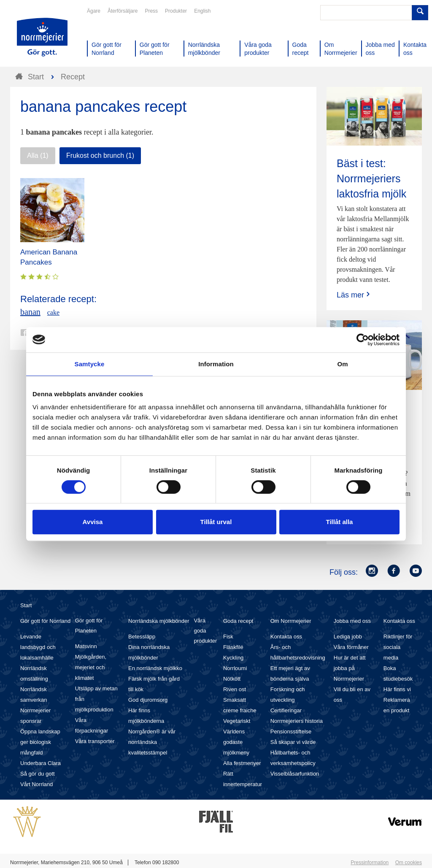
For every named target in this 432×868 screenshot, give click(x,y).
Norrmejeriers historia (297, 721)
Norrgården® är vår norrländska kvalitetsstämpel (152, 742)
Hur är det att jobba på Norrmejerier (350, 668)
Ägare (94, 11)
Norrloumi (235, 668)
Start (26, 605)
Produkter (176, 11)
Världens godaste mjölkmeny (236, 742)
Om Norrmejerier (291, 621)
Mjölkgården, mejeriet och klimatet (91, 667)
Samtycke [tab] (90, 364)
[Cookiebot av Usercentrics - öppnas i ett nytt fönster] (363, 340)
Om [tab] (342, 364)
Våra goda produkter (205, 631)
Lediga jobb (348, 637)
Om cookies (409, 863)
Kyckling (233, 658)
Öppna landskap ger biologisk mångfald (40, 742)
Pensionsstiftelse (291, 731)
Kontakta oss (286, 637)
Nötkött (232, 679)
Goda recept (238, 621)
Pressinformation (370, 863)
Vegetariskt (237, 721)
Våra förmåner (351, 647)
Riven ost (235, 689)
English (202, 11)
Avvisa (93, 522)
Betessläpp (142, 637)
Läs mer (354, 295)
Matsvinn (86, 646)
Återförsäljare (123, 11)
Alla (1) (38, 155)
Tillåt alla (340, 522)
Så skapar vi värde (293, 742)
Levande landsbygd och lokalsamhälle (38, 647)
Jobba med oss (352, 621)
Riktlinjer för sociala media (398, 647)
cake (53, 312)
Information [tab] (216, 364)
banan (30, 312)
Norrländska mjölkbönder (159, 621)
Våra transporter (95, 741)
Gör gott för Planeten (89, 626)
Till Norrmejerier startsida (42, 37)
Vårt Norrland (36, 784)
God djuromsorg (148, 700)
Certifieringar (286, 710)
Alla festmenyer (242, 763)
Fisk (228, 637)
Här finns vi (397, 689)
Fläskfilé (233, 647)
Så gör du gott (38, 774)
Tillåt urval (216, 522)
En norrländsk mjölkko (155, 668)
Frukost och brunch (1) (100, 155)
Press (151, 11)
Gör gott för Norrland (45, 621)
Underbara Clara (40, 763)
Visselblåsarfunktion (295, 774)
